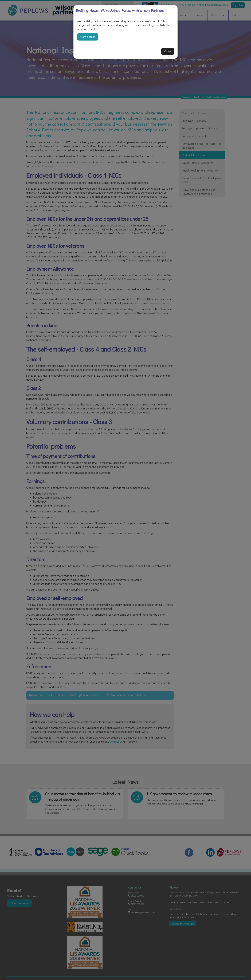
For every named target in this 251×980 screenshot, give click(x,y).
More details (88, 37)
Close (168, 51)
